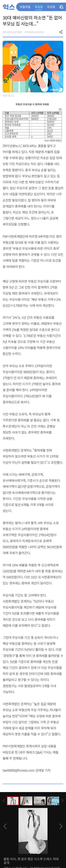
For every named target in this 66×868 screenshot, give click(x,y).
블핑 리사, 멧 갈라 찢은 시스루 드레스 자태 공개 (31, 861)
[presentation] (4, 801)
